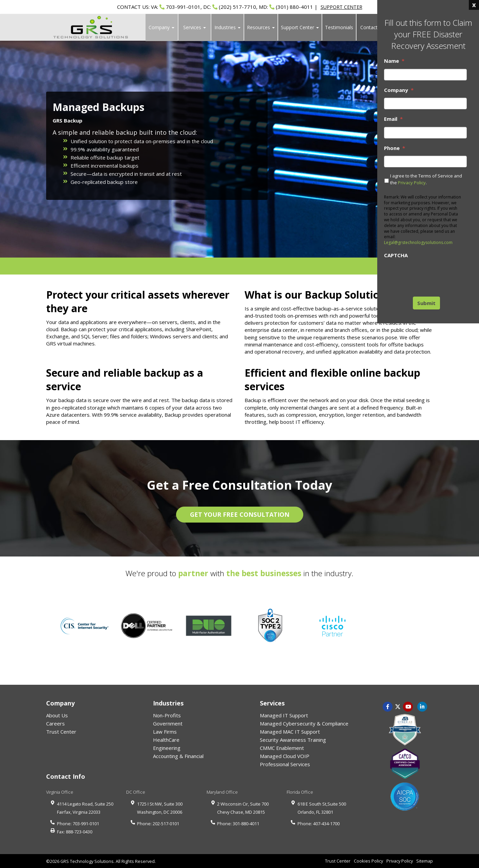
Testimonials (339, 27)
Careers (55, 723)
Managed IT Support (284, 715)
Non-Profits (167, 715)
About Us (57, 715)
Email (393, 119)
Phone (395, 148)
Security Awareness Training (293, 740)
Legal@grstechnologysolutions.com (418, 242)
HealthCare (166, 740)
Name (394, 61)
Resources (261, 27)
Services (195, 27)
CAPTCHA (396, 255)
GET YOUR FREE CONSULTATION (240, 514)
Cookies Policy (368, 861)
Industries (227, 27)
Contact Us (372, 27)
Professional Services (285, 764)
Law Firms (165, 732)
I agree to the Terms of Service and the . (426, 179)
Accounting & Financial (178, 756)
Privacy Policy (412, 183)
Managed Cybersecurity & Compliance (304, 723)
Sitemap (425, 861)
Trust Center (61, 732)
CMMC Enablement (282, 748)
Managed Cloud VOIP (285, 756)
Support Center (300, 27)
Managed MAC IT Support (290, 732)
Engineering (167, 748)
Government (168, 723)
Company (161, 27)
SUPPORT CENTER (341, 7)
